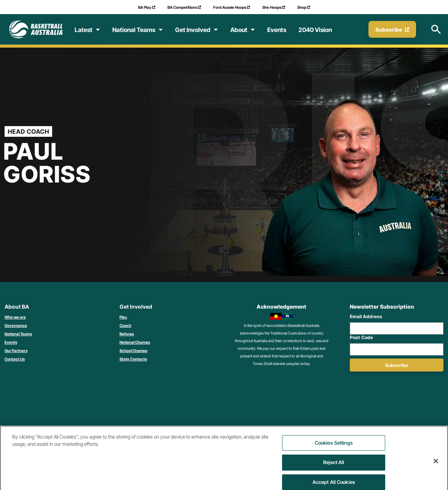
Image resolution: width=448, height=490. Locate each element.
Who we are (15, 317)
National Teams (18, 334)
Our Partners (16, 351)
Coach (125, 325)
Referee (127, 334)
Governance (16, 325)
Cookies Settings (334, 451)
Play (123, 317)
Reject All (334, 471)
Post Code (361, 337)
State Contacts (133, 359)
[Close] (436, 469)
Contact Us (15, 359)
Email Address (366, 316)
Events (11, 342)
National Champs (135, 342)
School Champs (133, 351)
